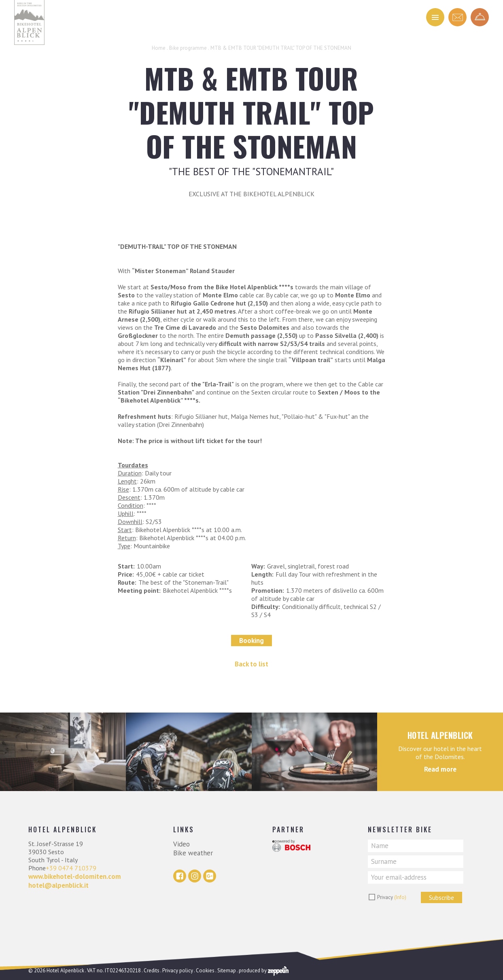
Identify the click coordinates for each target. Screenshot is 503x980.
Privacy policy (178, 970)
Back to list (251, 664)
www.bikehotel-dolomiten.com (75, 876)
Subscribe (441, 897)
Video (181, 844)
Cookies (205, 970)
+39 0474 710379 (71, 868)
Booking (251, 641)
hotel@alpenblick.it (58, 885)
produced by (264, 970)
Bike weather (193, 853)
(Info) (400, 897)
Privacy (392, 897)
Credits (152, 970)
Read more (440, 769)
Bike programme (188, 48)
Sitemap (227, 970)
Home (159, 48)
